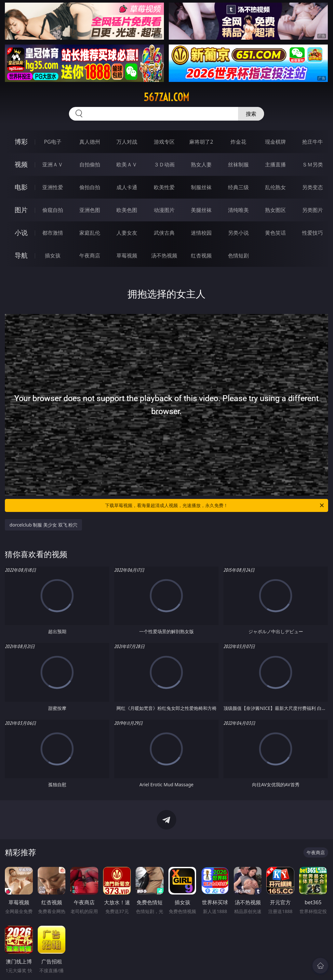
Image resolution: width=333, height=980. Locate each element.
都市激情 (53, 233)
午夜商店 (90, 255)
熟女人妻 (201, 164)
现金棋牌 (275, 142)
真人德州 (90, 142)
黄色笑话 (275, 233)
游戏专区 (164, 142)
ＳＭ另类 (313, 164)
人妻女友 (127, 233)
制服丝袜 (201, 187)
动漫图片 (164, 210)
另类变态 (313, 187)
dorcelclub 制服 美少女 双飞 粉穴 (43, 525)
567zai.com (166, 97)
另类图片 (313, 210)
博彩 (21, 142)
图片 (21, 210)
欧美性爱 (164, 187)
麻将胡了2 (201, 142)
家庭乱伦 (90, 233)
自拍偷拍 (90, 164)
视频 (21, 164)
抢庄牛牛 (313, 142)
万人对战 (127, 142)
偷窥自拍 (53, 210)
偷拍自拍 (90, 187)
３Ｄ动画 (164, 164)
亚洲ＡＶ (53, 164)
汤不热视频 (164, 255)
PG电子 (53, 142)
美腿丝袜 (201, 210)
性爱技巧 (313, 233)
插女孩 (53, 255)
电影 (21, 187)
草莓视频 (127, 255)
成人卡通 (127, 187)
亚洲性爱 (53, 187)
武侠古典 (164, 233)
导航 (21, 255)
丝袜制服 (238, 164)
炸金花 (238, 142)
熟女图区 (275, 210)
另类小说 (238, 233)
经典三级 (238, 187)
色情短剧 (238, 255)
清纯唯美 (238, 210)
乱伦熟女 (275, 187)
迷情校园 (201, 233)
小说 (21, 233)
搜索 (251, 114)
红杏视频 (201, 255)
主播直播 (275, 164)
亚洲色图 (90, 210)
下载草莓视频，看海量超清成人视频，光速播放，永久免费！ (215, 505)
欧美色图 (127, 210)
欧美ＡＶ (127, 164)
